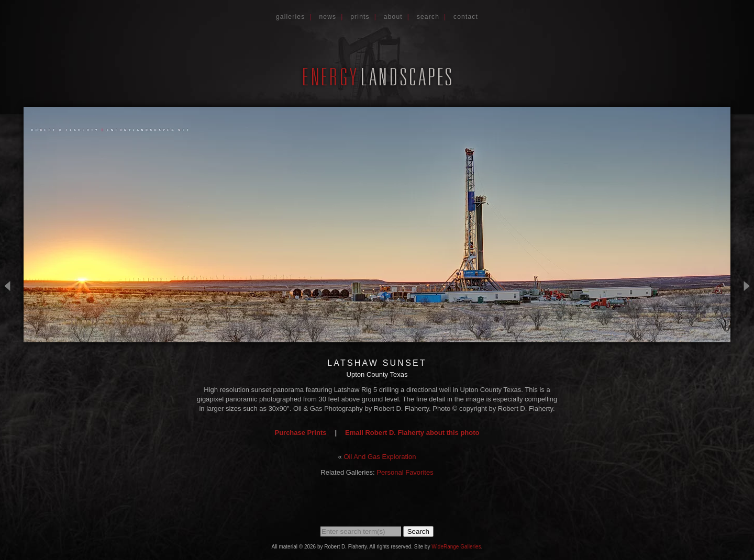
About (393, 17)
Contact (466, 17)
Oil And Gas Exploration (380, 457)
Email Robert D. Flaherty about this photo (412, 433)
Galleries (291, 17)
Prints (360, 17)
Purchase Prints (300, 433)
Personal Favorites (405, 472)
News (328, 17)
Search (428, 17)
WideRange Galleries (456, 547)
